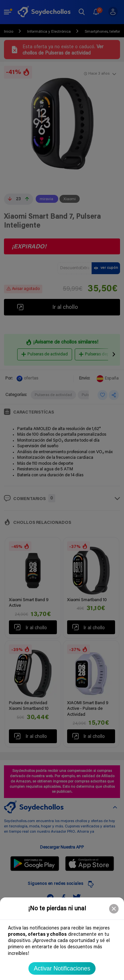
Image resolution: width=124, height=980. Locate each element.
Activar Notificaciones (62, 968)
